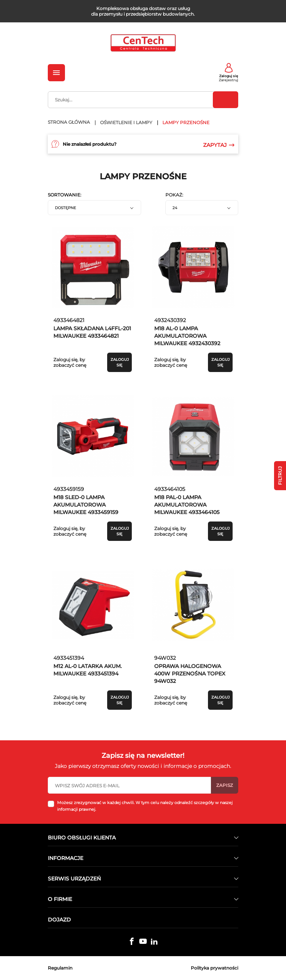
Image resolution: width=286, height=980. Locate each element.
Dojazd (59, 920)
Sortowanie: (65, 195)
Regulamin (60, 968)
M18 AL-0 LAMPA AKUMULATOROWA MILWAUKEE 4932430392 (187, 336)
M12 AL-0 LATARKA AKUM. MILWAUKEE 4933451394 (88, 670)
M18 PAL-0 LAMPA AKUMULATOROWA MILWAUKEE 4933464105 (187, 505)
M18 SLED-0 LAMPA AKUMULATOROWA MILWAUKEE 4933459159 (86, 505)
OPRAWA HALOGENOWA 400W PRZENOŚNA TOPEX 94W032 (190, 674)
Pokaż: (174, 195)
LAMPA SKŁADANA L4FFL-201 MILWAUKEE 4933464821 (92, 332)
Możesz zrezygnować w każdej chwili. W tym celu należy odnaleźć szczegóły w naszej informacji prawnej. (145, 806)
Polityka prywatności (214, 968)
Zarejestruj (229, 80)
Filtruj (280, 476)
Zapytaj (219, 145)
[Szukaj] (143, 100)
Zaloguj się (229, 76)
